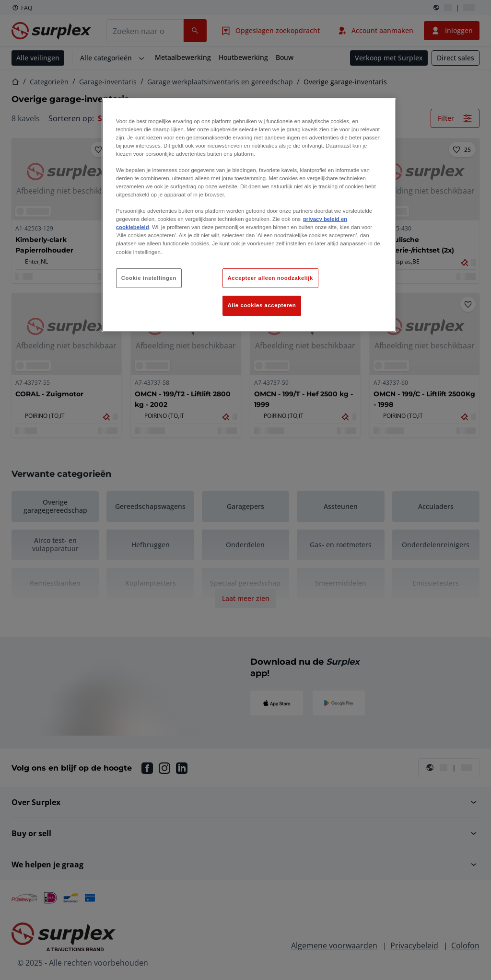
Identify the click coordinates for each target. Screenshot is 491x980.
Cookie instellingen (149, 278)
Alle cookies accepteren (262, 305)
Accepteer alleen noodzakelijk (270, 278)
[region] (249, 215)
